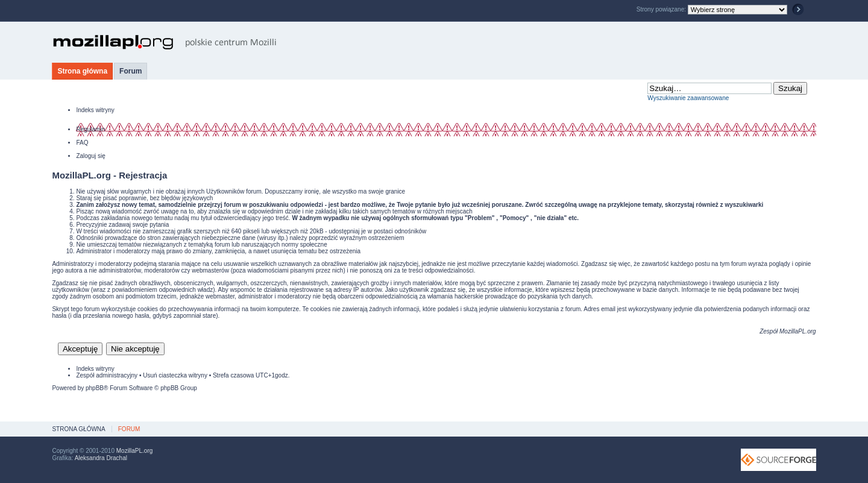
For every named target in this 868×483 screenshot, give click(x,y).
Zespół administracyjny (107, 375)
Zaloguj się (90, 156)
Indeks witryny (95, 110)
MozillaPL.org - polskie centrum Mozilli (165, 42)
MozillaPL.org (798, 331)
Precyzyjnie (91, 225)
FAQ (82, 143)
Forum (131, 71)
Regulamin (90, 129)
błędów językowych (187, 198)
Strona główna (82, 71)
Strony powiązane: (662, 9)
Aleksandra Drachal (101, 458)
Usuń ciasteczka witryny (175, 375)
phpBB (95, 388)
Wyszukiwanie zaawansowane (688, 98)
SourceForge (778, 460)
